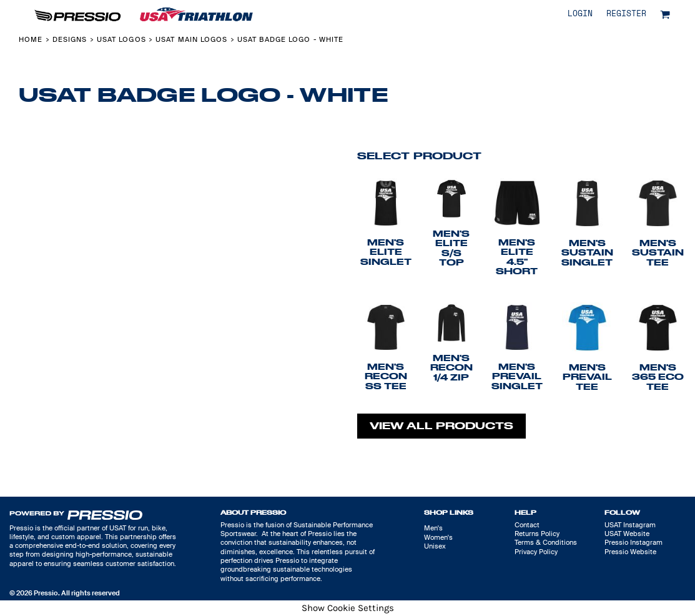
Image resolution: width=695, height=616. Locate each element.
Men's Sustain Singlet (587, 253)
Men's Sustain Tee (658, 253)
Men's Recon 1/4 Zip (451, 368)
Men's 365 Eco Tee (658, 377)
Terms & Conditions (546, 542)
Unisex (435, 546)
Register (626, 14)
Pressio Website (630, 552)
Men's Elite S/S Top (451, 248)
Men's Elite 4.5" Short (517, 257)
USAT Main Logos (192, 39)
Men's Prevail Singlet (517, 376)
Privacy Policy (536, 552)
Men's (433, 528)
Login (580, 14)
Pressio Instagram (633, 542)
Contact (527, 525)
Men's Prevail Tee (587, 377)
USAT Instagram (630, 525)
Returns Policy (537, 534)
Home (31, 39)
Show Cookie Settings (348, 608)
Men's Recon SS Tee (386, 376)
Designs (70, 39)
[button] (665, 14)
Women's (438, 537)
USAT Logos (121, 39)
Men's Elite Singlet (386, 252)
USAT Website (627, 534)
